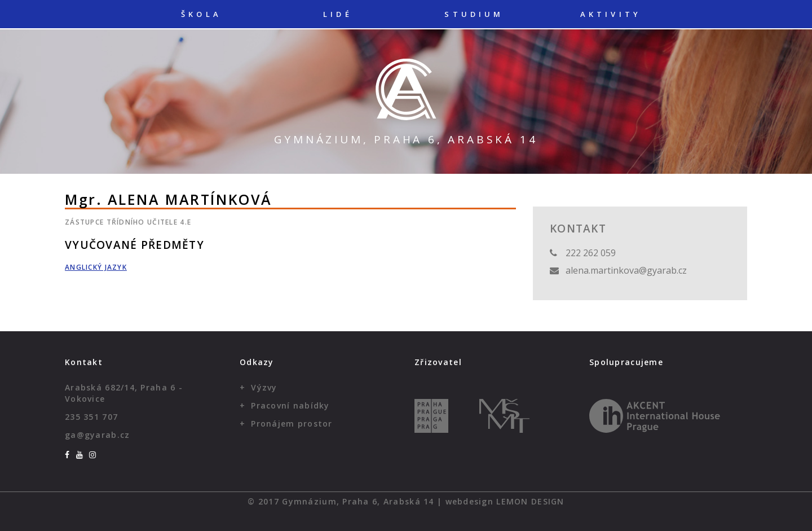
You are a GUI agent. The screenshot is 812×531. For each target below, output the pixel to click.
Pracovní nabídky (290, 405)
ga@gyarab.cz (97, 435)
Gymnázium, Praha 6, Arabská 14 (406, 139)
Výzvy (264, 387)
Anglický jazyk (96, 267)
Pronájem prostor (292, 424)
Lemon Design (530, 501)
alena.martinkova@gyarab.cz (626, 270)
